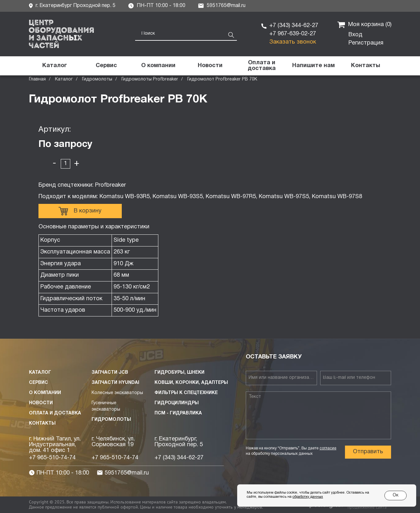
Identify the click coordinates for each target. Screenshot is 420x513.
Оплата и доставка (55, 413)
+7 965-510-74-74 (52, 458)
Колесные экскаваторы (117, 393)
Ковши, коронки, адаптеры (191, 383)
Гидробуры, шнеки (179, 373)
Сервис (38, 383)
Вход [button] (355, 35)
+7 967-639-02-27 (293, 34)
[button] (314, 66)
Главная (37, 79)
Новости (41, 403)
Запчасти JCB (110, 373)
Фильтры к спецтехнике (186, 393)
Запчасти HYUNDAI (115, 383)
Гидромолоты (97, 79)
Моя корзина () (364, 25)
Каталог (64, 79)
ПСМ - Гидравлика (178, 413)
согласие (328, 448)
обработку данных (308, 497)
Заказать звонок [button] (293, 42)
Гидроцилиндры (177, 403)
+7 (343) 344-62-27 (294, 26)
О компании (45, 393)
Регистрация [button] (366, 43)
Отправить (368, 452)
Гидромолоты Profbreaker (150, 79)
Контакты (42, 423)
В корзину (80, 211)
